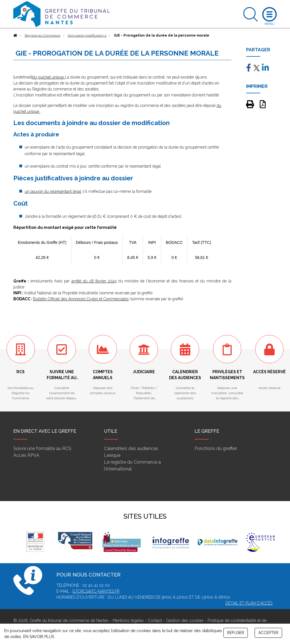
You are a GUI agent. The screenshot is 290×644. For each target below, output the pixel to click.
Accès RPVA (26, 455)
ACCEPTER (268, 633)
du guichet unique (49, 77)
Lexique (112, 455)
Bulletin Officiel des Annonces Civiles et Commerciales (81, 299)
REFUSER (236, 633)
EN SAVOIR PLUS (39, 637)
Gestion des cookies (185, 620)
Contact (155, 620)
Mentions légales (128, 620)
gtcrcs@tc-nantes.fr (96, 591)
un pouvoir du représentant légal (53, 191)
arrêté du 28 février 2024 (94, 281)
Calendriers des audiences (131, 448)
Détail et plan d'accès (249, 603)
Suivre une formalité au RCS (42, 448)
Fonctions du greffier (216, 448)
